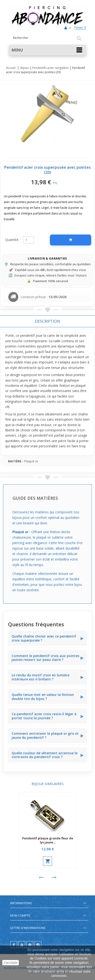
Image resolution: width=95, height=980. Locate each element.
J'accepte (11, 963)
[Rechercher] (79, 39)
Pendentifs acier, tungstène (50, 68)
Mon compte (20, 915)
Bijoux (25, 68)
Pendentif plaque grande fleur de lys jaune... (48, 840)
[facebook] (14, 945)
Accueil (11, 68)
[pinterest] (30, 945)
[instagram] (38, 945)
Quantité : (13, 240)
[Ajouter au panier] (71, 240)
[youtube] (22, 945)
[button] (47, 50)
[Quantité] (28, 240)
